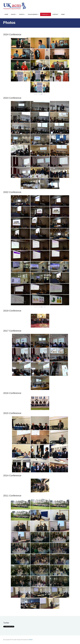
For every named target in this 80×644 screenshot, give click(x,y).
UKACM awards (33, 14)
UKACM (14, 14)
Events (22, 14)
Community (46, 14)
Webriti (31, 640)
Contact (55, 14)
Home (6, 14)
